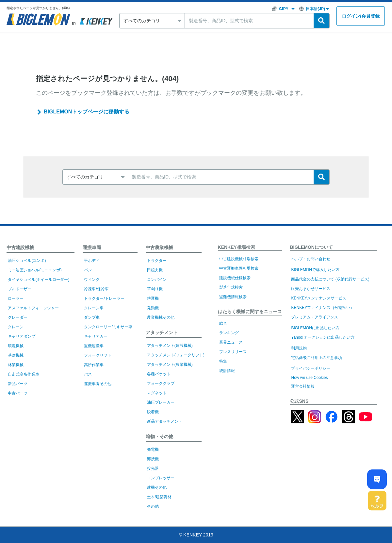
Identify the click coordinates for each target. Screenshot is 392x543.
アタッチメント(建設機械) (170, 346)
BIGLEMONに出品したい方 (315, 328)
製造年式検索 (231, 287)
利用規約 (299, 348)
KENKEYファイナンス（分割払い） (323, 308)
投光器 (153, 468)
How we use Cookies (309, 378)
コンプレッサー (161, 478)
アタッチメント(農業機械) (170, 365)
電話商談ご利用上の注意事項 (317, 358)
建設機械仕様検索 (235, 278)
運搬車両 (92, 247)
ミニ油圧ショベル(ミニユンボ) (35, 270)
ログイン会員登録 (361, 16)
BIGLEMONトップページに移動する (87, 112)
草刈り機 (155, 289)
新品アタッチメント (165, 421)
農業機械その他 (161, 317)
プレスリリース (233, 352)
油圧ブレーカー (161, 402)
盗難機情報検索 (233, 297)
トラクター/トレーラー (104, 298)
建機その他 (157, 487)
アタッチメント (162, 332)
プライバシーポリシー (311, 368)
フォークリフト (98, 355)
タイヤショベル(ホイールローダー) (39, 280)
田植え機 (155, 270)
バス (88, 374)
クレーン (16, 327)
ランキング (229, 333)
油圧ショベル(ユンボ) (27, 261)
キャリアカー (96, 336)
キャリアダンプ (22, 336)
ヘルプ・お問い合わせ (311, 259)
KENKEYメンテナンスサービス (319, 298)
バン (88, 270)
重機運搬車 (94, 346)
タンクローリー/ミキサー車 (108, 327)
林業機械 (16, 365)
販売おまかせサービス (311, 289)
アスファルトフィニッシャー (33, 308)
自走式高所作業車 (24, 374)
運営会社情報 (303, 386)
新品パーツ (18, 384)
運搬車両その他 (98, 384)
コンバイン (157, 280)
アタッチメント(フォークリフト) (176, 355)
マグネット (157, 393)
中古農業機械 (159, 247)
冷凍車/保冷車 (96, 289)
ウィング (92, 280)
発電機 (153, 450)
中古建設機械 (20, 247)
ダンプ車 (92, 317)
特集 (223, 361)
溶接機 (153, 459)
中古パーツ (18, 393)
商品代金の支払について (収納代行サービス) (330, 279)
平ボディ (92, 261)
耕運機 (153, 298)
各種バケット (159, 374)
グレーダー (18, 317)
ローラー (16, 298)
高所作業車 (94, 365)
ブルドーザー (20, 289)
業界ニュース (231, 342)
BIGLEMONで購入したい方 (315, 270)
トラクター (157, 261)
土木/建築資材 (159, 497)
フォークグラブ (161, 383)
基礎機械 (16, 355)
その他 (153, 506)
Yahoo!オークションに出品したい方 (323, 337)
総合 (223, 323)
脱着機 (153, 412)
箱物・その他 (159, 436)
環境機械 (16, 346)
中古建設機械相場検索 (239, 259)
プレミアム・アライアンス (315, 317)
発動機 (153, 308)
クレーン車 (94, 308)
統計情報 (227, 371)
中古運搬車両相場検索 (239, 268)
